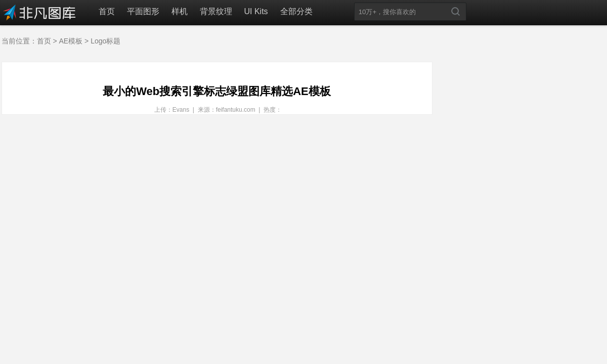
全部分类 (296, 11)
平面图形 (143, 11)
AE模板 (71, 41)
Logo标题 (105, 41)
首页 (107, 11)
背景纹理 (216, 11)
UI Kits (256, 11)
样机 (180, 11)
